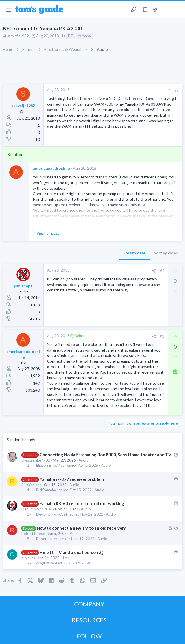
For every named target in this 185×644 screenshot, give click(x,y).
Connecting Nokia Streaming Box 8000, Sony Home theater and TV (106, 455)
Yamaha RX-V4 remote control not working (82, 503)
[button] (8, 10)
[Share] (168, 90)
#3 (162, 336)
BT (71, 36)
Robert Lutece (33, 534)
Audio (84, 460)
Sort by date (134, 253)
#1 (177, 90)
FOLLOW (89, 636)
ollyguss (28, 558)
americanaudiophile (51, 168)
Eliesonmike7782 (36, 460)
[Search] (177, 10)
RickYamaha (31, 485)
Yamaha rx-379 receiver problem (72, 479)
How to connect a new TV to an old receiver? (81, 528)
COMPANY (89, 604)
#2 (162, 271)
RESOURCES (89, 620)
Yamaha (84, 36)
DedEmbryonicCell (37, 509)
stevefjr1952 (18, 36)
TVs (65, 558)
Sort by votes (166, 253)
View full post (48, 233)
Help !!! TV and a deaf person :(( (71, 552)
